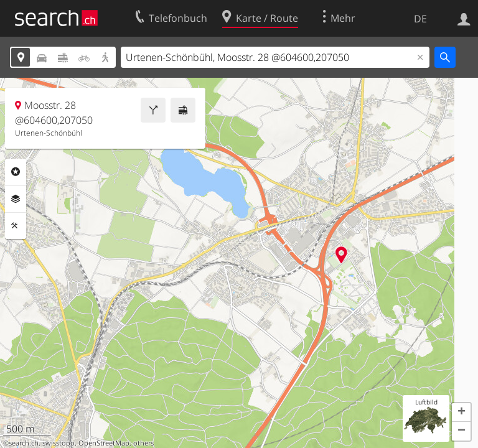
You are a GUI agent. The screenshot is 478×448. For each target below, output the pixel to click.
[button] (461, 413)
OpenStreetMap (104, 443)
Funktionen (16, 226)
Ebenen (16, 199)
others (143, 443)
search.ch (24, 443)
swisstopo (59, 443)
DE (420, 19)
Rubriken (16, 172)
